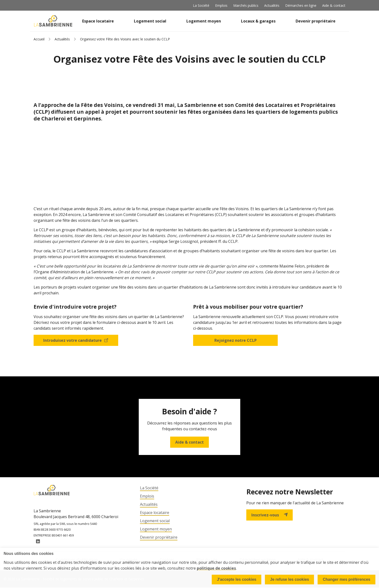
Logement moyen (204, 21)
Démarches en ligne (301, 5)
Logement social (150, 21)
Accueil (39, 39)
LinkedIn (38, 542)
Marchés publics (246, 5)
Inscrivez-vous (270, 515)
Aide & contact (334, 5)
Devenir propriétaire (316, 21)
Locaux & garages (258, 21)
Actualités (272, 5)
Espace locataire (98, 21)
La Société (201, 5)
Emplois (221, 5)
